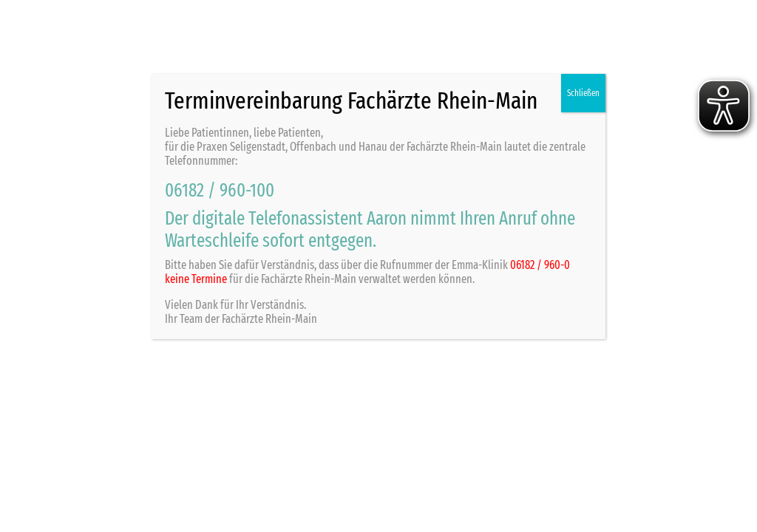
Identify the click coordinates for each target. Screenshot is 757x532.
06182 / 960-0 (540, 265)
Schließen (583, 93)
